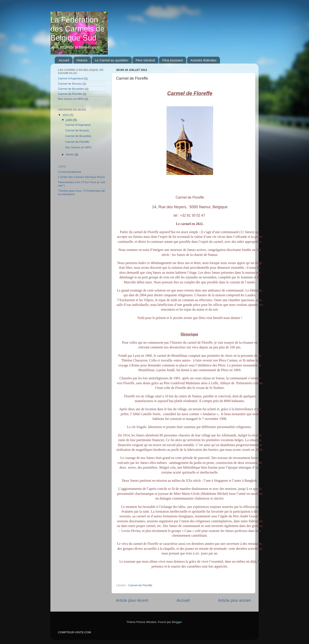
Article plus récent (132, 600)
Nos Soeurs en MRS (78, 147)
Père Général (145, 60)
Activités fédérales (203, 60)
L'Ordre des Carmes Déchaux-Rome (81, 177)
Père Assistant (173, 60)
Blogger (177, 622)
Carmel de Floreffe (140, 585)
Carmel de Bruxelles (71, 89)
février (70, 154)
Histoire (82, 60)
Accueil (64, 60)
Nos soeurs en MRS (71, 99)
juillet (70, 120)
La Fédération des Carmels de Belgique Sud (77, 29)
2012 (66, 115)
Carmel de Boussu (70, 84)
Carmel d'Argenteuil (71, 78)
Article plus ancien (235, 600)
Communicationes (70, 172)
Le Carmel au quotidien (111, 60)
